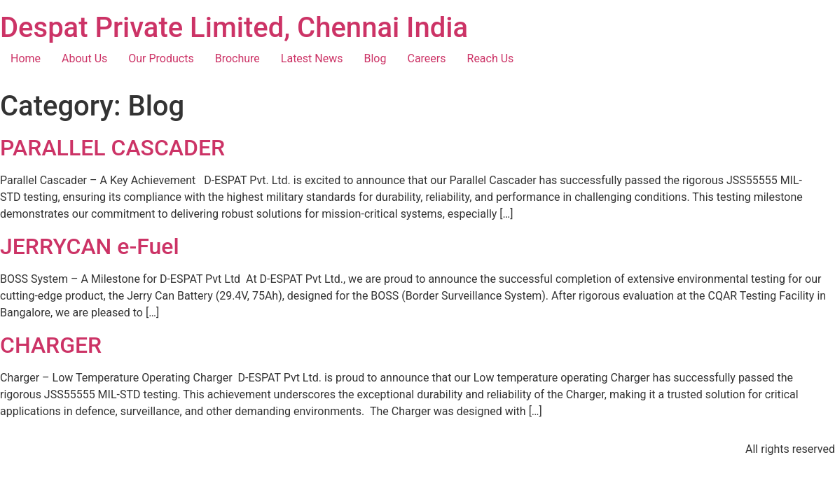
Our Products (161, 58)
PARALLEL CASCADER (112, 148)
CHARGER (51, 345)
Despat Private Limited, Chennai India (234, 28)
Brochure (237, 58)
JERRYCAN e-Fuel (90, 246)
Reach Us (491, 58)
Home (26, 58)
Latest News (312, 58)
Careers (426, 58)
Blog (375, 58)
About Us (84, 58)
